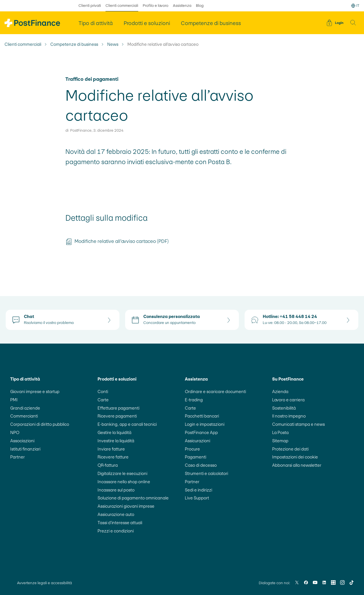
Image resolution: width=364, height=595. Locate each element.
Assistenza (182, 6)
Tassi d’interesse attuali (120, 523)
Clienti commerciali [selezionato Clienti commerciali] (122, 6)
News (113, 44)
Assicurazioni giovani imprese (126, 506)
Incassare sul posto (116, 490)
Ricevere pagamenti (117, 416)
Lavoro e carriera (288, 400)
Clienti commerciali (23, 44)
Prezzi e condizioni (116, 531)
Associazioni (22, 441)
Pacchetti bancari (202, 416)
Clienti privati (90, 6)
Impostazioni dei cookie (295, 457)
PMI (14, 400)
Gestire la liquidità (114, 432)
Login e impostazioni (205, 424)
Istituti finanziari (25, 449)
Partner (17, 457)
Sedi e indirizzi (198, 490)
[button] (353, 23)
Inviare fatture (111, 449)
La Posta (280, 432)
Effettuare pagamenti (118, 408)
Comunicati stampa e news (298, 424)
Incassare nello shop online (124, 482)
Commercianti (24, 416)
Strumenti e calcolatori (206, 473)
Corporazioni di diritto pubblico (40, 424)
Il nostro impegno (289, 416)
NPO (15, 432)
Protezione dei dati (290, 449)
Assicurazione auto (116, 514)
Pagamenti (196, 457)
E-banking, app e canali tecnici (127, 424)
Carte (103, 400)
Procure (192, 449)
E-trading (194, 400)
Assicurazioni (197, 441)
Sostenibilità (284, 408)
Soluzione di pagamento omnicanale (133, 498)
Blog (200, 6)
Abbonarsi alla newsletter (297, 465)
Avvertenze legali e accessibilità (45, 583)
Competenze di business (74, 44)
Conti (103, 391)
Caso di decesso (201, 465)
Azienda (280, 391)
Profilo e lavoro (156, 6)
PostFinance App (201, 432)
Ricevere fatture (113, 457)
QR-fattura (108, 465)
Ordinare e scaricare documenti (215, 391)
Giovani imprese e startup (35, 391)
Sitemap (280, 441)
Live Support (197, 498)
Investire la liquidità (116, 441)
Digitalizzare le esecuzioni (122, 473)
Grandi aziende (25, 408)
